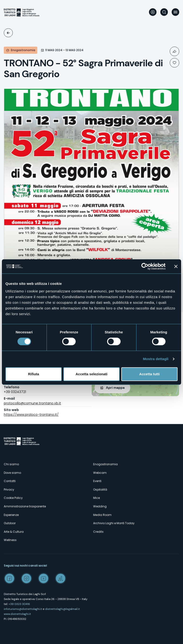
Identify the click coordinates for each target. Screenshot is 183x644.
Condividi (174, 51)
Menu (175, 12)
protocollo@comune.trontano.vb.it (32, 403)
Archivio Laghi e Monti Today (114, 523)
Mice (96, 498)
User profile (153, 12)
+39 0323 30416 (19, 604)
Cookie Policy (13, 498)
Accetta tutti (150, 374)
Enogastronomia (105, 464)
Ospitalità (100, 490)
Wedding (100, 506)
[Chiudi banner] (176, 266)
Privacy (9, 490)
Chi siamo (11, 464)
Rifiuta (33, 374)
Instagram (26, 578)
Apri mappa (115, 388)
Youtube (44, 578)
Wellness (10, 540)
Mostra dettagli (156, 359)
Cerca (164, 12)
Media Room (102, 515)
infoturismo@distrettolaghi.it (23, 609)
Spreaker (61, 578)
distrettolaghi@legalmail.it (63, 609)
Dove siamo (12, 473)
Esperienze (11, 515)
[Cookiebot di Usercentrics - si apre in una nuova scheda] (145, 266)
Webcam (100, 473)
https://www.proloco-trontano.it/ (31, 415)
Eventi (8, 33)
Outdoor (10, 523)
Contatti (10, 481)
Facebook (9, 578)
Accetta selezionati (91, 374)
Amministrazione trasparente (25, 506)
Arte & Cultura (14, 532)
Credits (98, 532)
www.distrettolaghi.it (17, 614)
